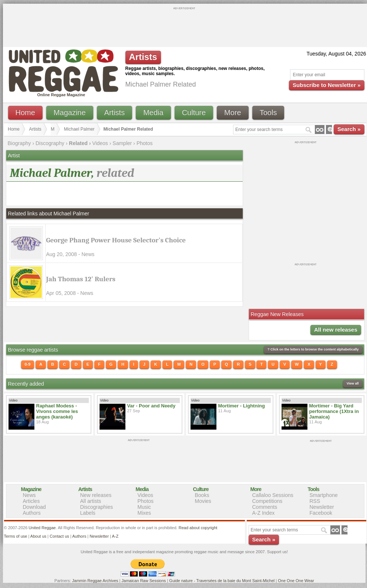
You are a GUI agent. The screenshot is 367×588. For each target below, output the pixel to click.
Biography (19, 143)
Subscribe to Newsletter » (326, 85)
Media (153, 112)
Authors (32, 513)
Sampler (122, 143)
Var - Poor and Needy (151, 406)
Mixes (144, 513)
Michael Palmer (79, 129)
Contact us (59, 536)
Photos (145, 143)
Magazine (70, 112)
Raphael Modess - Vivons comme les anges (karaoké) (57, 411)
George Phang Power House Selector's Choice (116, 240)
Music (144, 507)
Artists (115, 112)
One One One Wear (296, 581)
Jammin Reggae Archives (95, 581)
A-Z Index (264, 513)
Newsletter (322, 507)
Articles (31, 501)
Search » (349, 129)
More (233, 112)
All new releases (336, 330)
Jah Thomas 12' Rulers (81, 279)
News (29, 495)
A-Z (115, 536)
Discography (50, 143)
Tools (268, 112)
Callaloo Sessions (273, 495)
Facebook (321, 513)
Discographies (97, 507)
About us (38, 536)
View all (353, 383)
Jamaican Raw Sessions (144, 581)
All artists (91, 501)
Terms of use (16, 536)
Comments (265, 507)
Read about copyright (198, 528)
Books (202, 495)
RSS (315, 501)
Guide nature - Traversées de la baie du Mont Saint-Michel (222, 581)
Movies (203, 501)
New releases (96, 495)
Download (34, 507)
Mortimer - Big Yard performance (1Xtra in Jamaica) (334, 411)
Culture (194, 112)
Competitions (267, 501)
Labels (88, 513)
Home (25, 112)
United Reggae (42, 528)
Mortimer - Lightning (242, 406)
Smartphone (324, 495)
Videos (100, 143)
